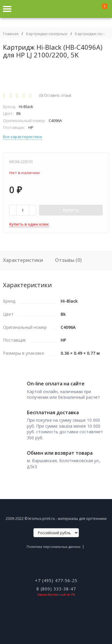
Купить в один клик (29, 224)
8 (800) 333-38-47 (56, 589)
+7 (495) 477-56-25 (56, 580)
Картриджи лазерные (47, 34)
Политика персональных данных (54, 547)
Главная (11, 34)
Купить (71, 210)
